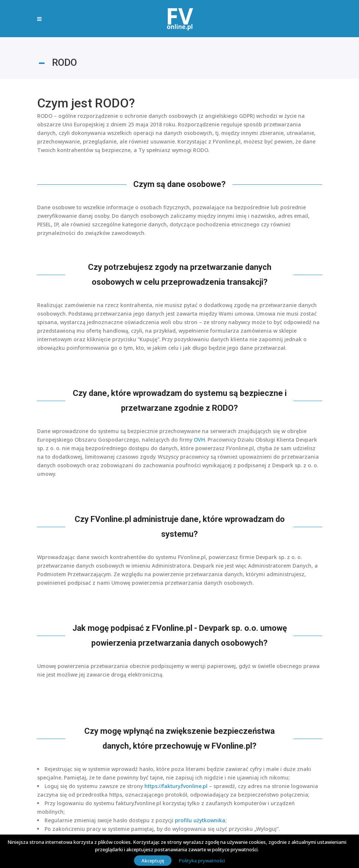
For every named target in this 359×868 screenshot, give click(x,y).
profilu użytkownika (200, 820)
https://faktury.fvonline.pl (176, 786)
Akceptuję (153, 861)
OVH (199, 440)
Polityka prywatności (202, 861)
